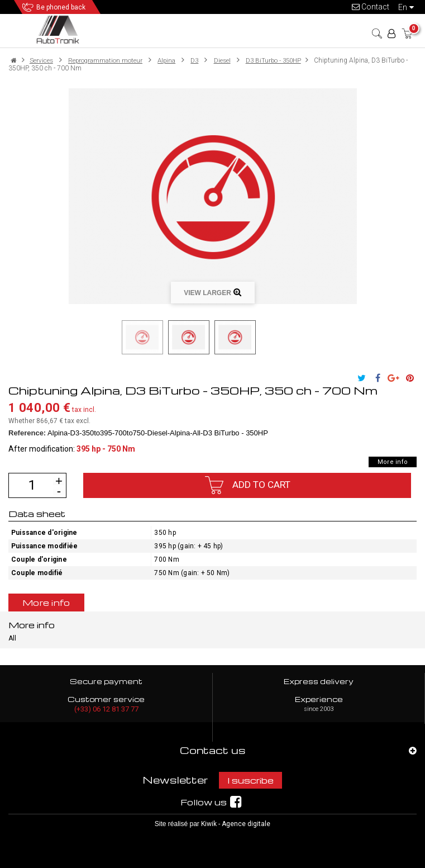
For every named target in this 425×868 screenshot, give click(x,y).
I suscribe (250, 780)
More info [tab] (46, 603)
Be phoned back (61, 7)
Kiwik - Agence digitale (236, 824)
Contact (371, 7)
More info (393, 462)
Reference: (27, 433)
